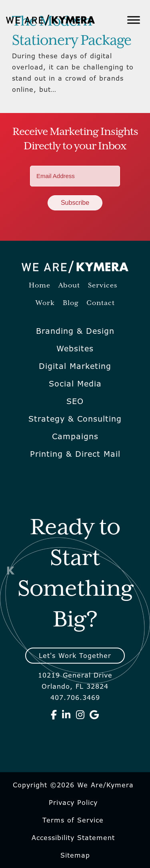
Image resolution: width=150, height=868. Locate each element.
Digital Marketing (75, 366)
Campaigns (75, 436)
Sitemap (75, 855)
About (69, 286)
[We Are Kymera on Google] (94, 715)
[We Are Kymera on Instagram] (80, 715)
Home (40, 286)
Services (103, 286)
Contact (101, 303)
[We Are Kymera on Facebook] (54, 715)
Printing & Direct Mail (75, 454)
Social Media (75, 384)
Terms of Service (73, 820)
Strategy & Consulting (75, 419)
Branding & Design (75, 331)
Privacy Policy (73, 803)
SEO (75, 401)
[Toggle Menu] (134, 20)
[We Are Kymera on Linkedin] (66, 715)
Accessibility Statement (73, 838)
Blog (71, 303)
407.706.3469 (75, 698)
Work (45, 303)
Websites (75, 349)
